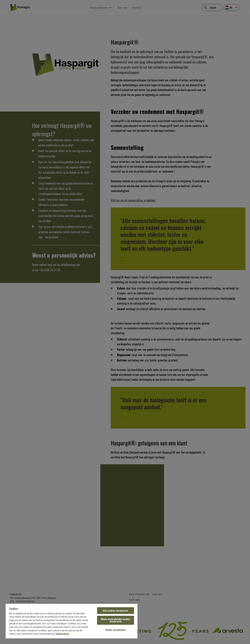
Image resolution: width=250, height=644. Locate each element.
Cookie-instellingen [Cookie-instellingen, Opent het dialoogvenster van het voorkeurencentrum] (116, 630)
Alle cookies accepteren (115, 611)
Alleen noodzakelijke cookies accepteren (116, 620)
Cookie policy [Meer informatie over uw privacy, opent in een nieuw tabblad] (62, 634)
